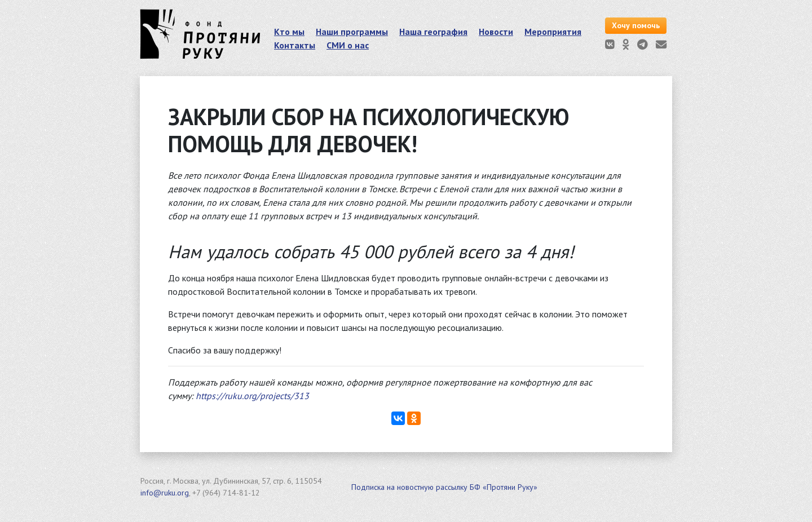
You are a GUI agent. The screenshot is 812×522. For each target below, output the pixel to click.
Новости (496, 32)
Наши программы (352, 32)
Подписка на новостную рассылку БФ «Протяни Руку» (444, 487)
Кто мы (289, 32)
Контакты (295, 45)
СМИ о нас (348, 45)
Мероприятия (553, 32)
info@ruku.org (165, 493)
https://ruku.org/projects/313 (252, 396)
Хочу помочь (636, 25)
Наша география (433, 32)
